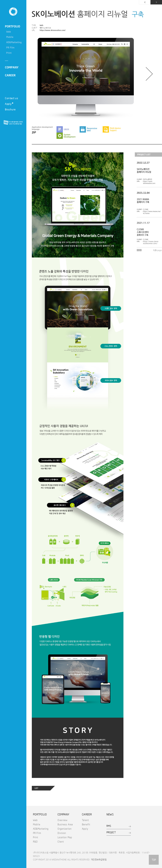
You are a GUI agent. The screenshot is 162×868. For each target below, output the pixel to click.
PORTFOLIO (13, 26)
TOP (154, 860)
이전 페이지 (145, 2)
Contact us (11, 98)
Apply (9, 104)
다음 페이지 (156, 2)
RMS (109, 826)
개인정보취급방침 (99, 859)
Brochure (10, 109)
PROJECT (111, 832)
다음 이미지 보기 (149, 74)
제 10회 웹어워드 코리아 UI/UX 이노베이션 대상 (13, 123)
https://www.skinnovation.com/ (53, 30)
